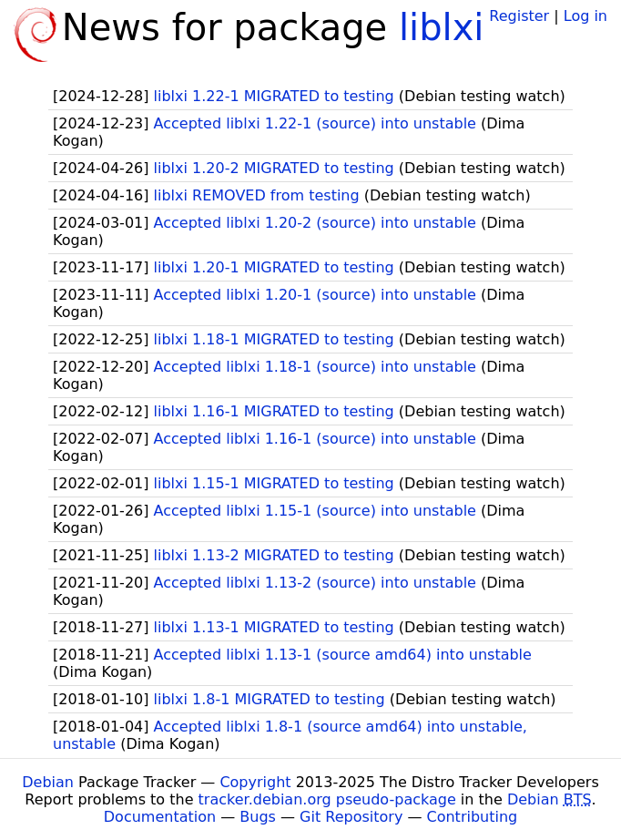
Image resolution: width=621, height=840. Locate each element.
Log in (585, 16)
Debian (48, 782)
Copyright (255, 782)
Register (519, 16)
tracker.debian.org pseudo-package (327, 799)
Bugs (258, 817)
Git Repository (351, 817)
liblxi (442, 27)
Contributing (473, 817)
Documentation (160, 817)
